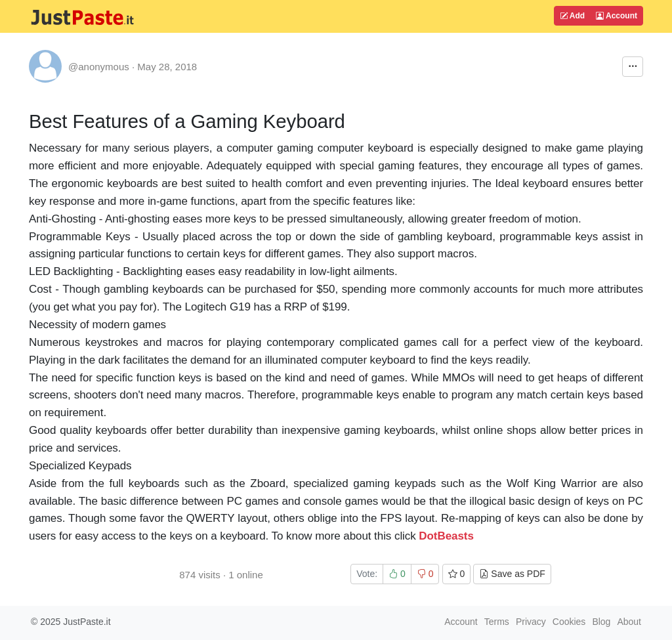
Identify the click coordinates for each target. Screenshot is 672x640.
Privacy (531, 622)
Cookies (569, 622)
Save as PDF (512, 574)
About (629, 622)
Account (617, 16)
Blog (601, 622)
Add (572, 16)
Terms (497, 622)
